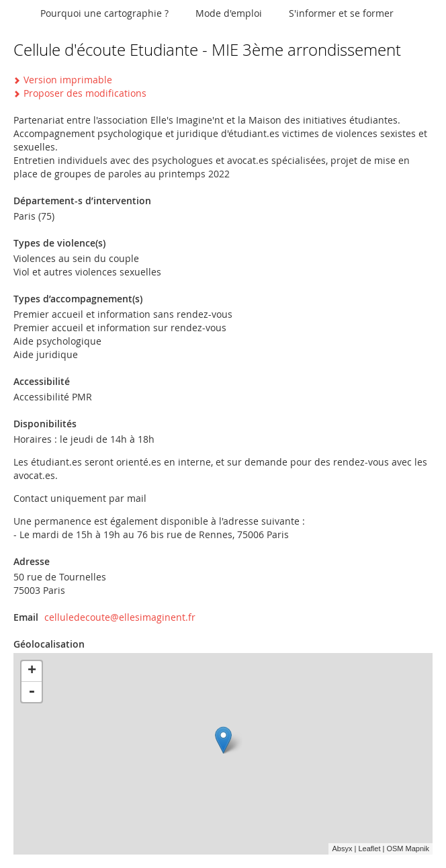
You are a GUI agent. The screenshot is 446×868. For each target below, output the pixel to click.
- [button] (32, 692)
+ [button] (32, 671)
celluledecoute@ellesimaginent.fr (120, 617)
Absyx (342, 849)
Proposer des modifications (85, 93)
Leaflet (369, 849)
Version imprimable (68, 80)
